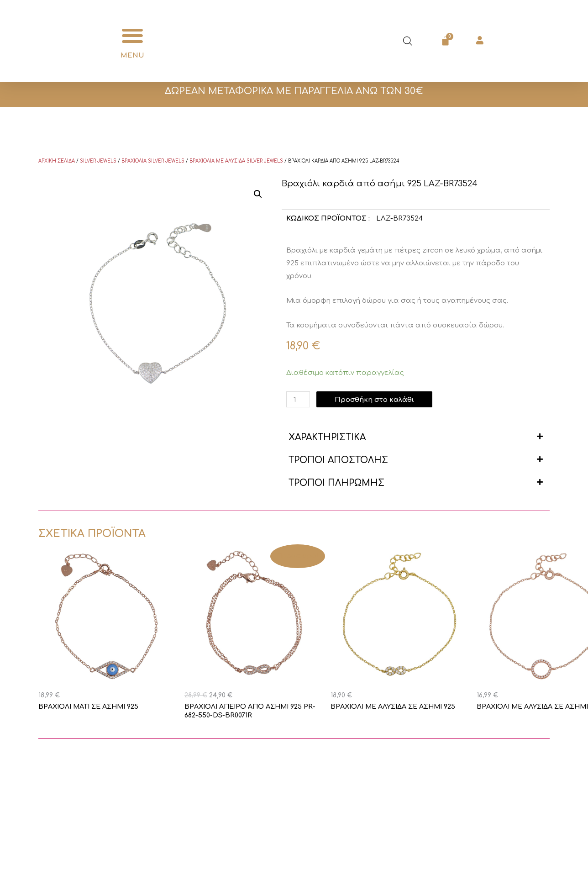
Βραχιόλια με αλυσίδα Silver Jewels (236, 161)
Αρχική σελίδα (57, 161)
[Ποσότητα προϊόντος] (299, 399)
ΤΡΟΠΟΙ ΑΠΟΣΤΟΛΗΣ (338, 460)
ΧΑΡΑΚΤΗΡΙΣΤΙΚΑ (327, 437)
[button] (133, 36)
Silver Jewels (98, 161)
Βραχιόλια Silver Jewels (153, 161)
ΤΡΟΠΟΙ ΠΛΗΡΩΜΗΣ (336, 483)
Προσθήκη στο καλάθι (376, 399)
